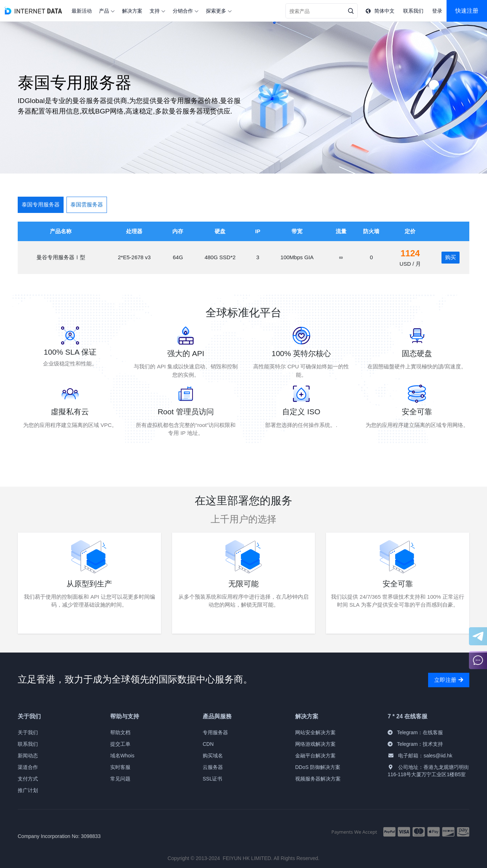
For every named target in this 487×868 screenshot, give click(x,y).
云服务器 (213, 767)
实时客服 (120, 767)
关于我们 (28, 732)
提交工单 (120, 744)
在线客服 (433, 732)
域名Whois (122, 756)
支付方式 (28, 779)
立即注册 (449, 680)
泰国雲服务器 (87, 204)
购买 (451, 257)
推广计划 (28, 790)
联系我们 (28, 744)
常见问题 (120, 779)
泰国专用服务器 (41, 204)
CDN (208, 744)
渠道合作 (28, 767)
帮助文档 (120, 732)
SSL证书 (212, 779)
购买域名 (213, 756)
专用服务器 (215, 732)
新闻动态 (28, 756)
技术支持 (433, 744)
